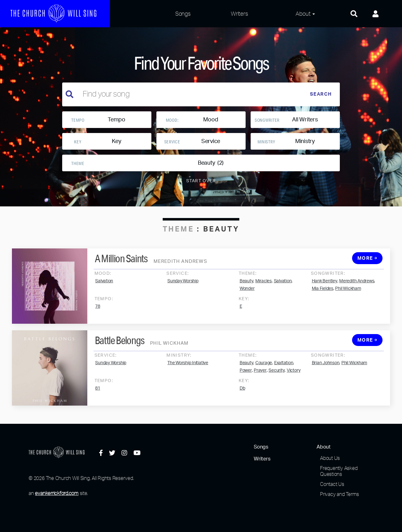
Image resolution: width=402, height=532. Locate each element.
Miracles (263, 287)
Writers (239, 13)
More (367, 265)
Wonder (247, 295)
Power (246, 377)
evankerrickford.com (57, 493)
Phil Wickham (348, 295)
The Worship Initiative (188, 369)
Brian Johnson (326, 369)
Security (277, 377)
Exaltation (284, 369)
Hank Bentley (325, 287)
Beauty (247, 287)
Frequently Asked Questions (339, 471)
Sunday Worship (183, 287)
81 (98, 395)
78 (98, 313)
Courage (264, 369)
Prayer (260, 377)
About (303, 13)
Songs (183, 13)
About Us (330, 458)
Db (242, 395)
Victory (293, 377)
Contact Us (332, 484)
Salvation (104, 287)
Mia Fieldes (323, 295)
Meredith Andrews (357, 287)
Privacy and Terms (340, 494)
